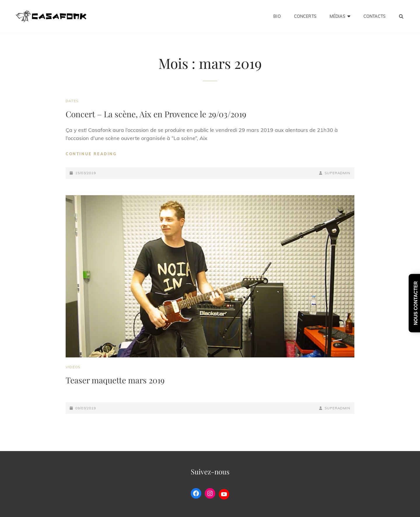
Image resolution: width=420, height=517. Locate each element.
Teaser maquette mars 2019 (115, 380)
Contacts (374, 16)
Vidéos (73, 367)
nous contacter (416, 303)
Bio (277, 16)
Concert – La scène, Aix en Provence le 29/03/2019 (156, 114)
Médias (337, 16)
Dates (72, 101)
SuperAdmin (337, 173)
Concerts (305, 16)
